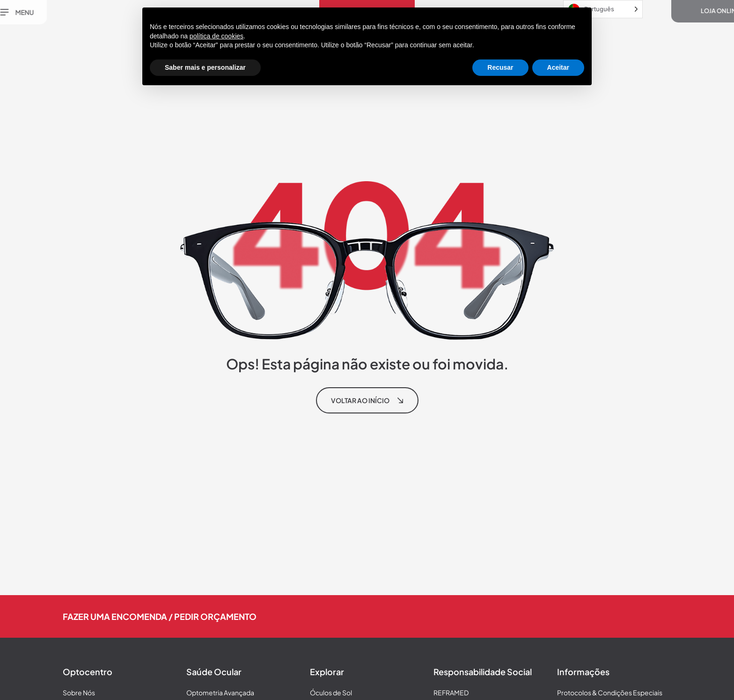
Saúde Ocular (214, 672)
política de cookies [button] (217, 36)
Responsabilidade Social (483, 672)
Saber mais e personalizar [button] (205, 67)
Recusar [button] (500, 67)
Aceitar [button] (558, 67)
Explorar (327, 672)
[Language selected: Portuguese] (603, 9)
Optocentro (88, 672)
